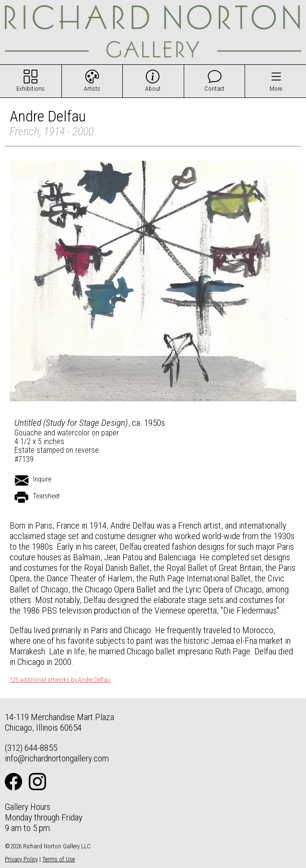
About (153, 89)
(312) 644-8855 (31, 748)
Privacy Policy (21, 859)
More (276, 89)
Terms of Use (59, 859)
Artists (92, 89)
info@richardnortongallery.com (57, 758)
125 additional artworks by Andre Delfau (60, 680)
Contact (214, 89)
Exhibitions (30, 89)
